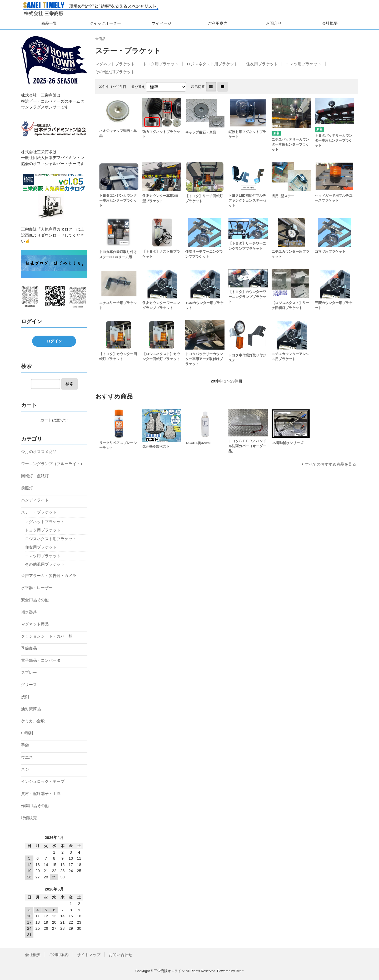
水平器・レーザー (37, 588)
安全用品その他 (35, 600)
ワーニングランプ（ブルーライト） (53, 464)
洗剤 (25, 697)
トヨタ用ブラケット (161, 64)
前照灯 (27, 488)
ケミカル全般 (33, 721)
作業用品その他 (35, 806)
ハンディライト (35, 500)
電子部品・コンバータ (41, 660)
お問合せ (274, 23)
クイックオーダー (105, 23)
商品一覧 (49, 23)
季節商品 (29, 648)
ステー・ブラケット (39, 512)
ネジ (25, 769)
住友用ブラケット (262, 64)
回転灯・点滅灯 (35, 476)
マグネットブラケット (115, 64)
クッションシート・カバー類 (47, 636)
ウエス (27, 757)
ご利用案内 (218, 23)
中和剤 (27, 733)
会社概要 (330, 23)
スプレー (29, 672)
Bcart (240, 971)
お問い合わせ (121, 955)
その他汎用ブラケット (115, 72)
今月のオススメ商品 (39, 452)
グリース (29, 685)
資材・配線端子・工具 (41, 794)
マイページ (161, 23)
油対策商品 (31, 709)
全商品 (100, 39)
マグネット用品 (35, 624)
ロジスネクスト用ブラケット (212, 64)
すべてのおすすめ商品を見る (330, 464)
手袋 (25, 745)
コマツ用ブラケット (304, 64)
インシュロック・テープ (43, 781)
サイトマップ (89, 955)
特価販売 (29, 818)
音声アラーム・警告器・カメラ (49, 576)
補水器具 (29, 612)
